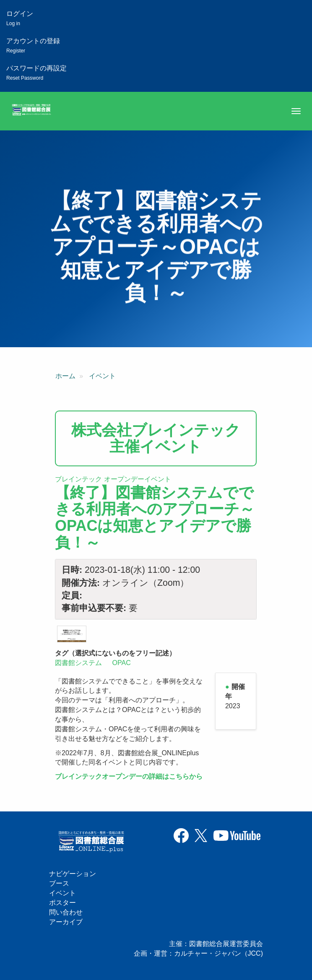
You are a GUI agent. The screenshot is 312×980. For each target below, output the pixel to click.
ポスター (62, 903)
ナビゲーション (73, 874)
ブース (59, 883)
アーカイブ (66, 922)
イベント (102, 376)
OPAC (122, 663)
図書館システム (78, 663)
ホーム (65, 376)
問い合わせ (66, 912)
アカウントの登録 (33, 45)
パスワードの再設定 (36, 73)
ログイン (20, 18)
